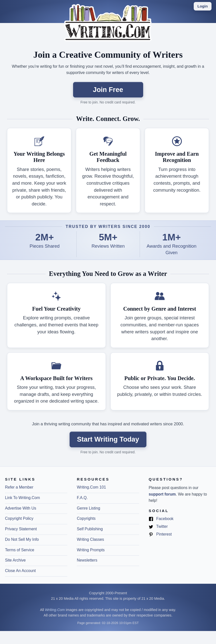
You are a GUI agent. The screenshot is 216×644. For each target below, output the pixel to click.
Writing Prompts (91, 550)
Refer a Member (19, 487)
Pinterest (160, 534)
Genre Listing (88, 508)
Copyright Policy (19, 518)
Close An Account (20, 571)
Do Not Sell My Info (22, 539)
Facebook (161, 519)
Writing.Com (55, 610)
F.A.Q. (82, 498)
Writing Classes (90, 539)
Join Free (108, 90)
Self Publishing (90, 529)
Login (203, 6)
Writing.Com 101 (91, 487)
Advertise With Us (21, 508)
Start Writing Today (108, 439)
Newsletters (87, 560)
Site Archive (15, 560)
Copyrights (86, 518)
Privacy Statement (21, 529)
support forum (162, 494)
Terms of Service (20, 550)
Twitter (158, 527)
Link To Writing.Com (23, 498)
